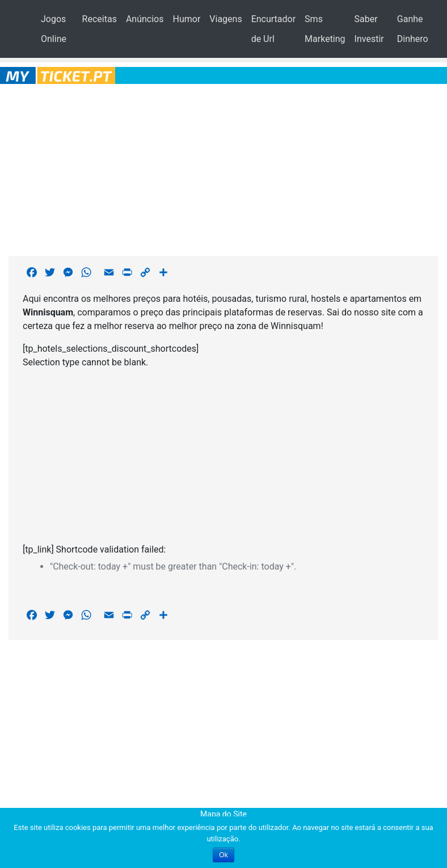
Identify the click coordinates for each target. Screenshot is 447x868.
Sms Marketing (325, 29)
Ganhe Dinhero (413, 29)
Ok (223, 855)
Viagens (225, 19)
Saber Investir (369, 29)
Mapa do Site (223, 814)
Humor (186, 19)
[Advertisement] (224, 168)
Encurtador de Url (273, 29)
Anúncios (145, 19)
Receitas (100, 19)
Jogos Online (54, 29)
